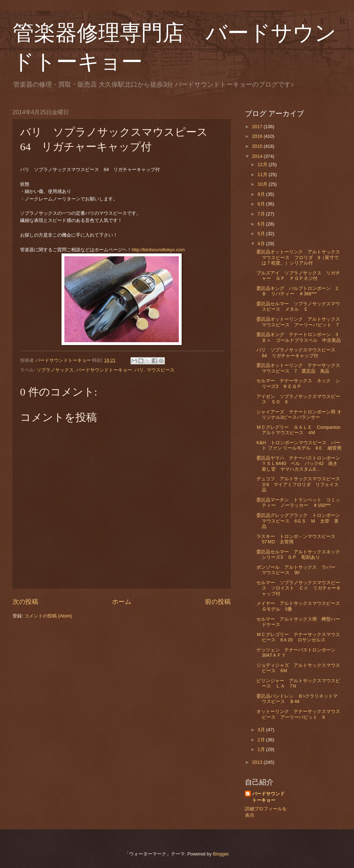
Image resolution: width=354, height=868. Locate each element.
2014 (258, 156)
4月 (262, 244)
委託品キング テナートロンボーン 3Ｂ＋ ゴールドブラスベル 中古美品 (299, 337)
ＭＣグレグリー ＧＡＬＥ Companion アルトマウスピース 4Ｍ (301, 430)
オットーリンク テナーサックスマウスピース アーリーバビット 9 (298, 714)
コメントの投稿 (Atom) (48, 616)
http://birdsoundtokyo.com (158, 250)
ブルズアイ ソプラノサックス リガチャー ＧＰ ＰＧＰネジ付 (298, 276)
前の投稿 (218, 602)
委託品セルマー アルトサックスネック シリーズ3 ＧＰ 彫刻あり (301, 554)
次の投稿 (25, 602)
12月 (263, 164)
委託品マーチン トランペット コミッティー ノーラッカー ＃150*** (298, 503)
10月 (263, 184)
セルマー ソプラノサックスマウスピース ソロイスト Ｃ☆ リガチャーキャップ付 (299, 588)
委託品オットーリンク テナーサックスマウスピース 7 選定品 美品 (298, 368)
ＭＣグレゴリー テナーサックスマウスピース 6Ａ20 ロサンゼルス (298, 637)
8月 (262, 204)
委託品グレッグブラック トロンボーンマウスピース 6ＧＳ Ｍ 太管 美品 (298, 521)
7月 (262, 214)
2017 (258, 127)
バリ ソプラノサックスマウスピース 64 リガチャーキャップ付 (298, 353)
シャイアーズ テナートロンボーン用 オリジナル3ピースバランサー (299, 414)
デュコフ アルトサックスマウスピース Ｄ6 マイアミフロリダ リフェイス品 (301, 484)
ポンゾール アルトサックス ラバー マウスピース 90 (298, 570)
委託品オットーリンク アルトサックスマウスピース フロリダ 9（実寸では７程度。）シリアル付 (298, 257)
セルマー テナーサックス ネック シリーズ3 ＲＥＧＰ (298, 383)
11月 (263, 174)
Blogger (221, 854)
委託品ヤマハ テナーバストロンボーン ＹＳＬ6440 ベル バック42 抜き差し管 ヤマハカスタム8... (301, 464)
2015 (258, 146)
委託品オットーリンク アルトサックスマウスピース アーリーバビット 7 (298, 322)
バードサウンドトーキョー (104, 370)
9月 (262, 194)
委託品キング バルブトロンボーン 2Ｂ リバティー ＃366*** (297, 291)
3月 (262, 730)
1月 (262, 749)
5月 (262, 234)
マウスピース (161, 370)
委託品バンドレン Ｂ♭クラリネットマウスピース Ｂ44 (297, 699)
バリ (139, 370)
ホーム (122, 602)
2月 (262, 740)
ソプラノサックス (55, 370)
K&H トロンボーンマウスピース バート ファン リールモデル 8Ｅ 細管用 (299, 445)
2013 (258, 762)
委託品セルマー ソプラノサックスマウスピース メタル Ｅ (298, 306)
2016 (258, 136)
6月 (262, 224)
